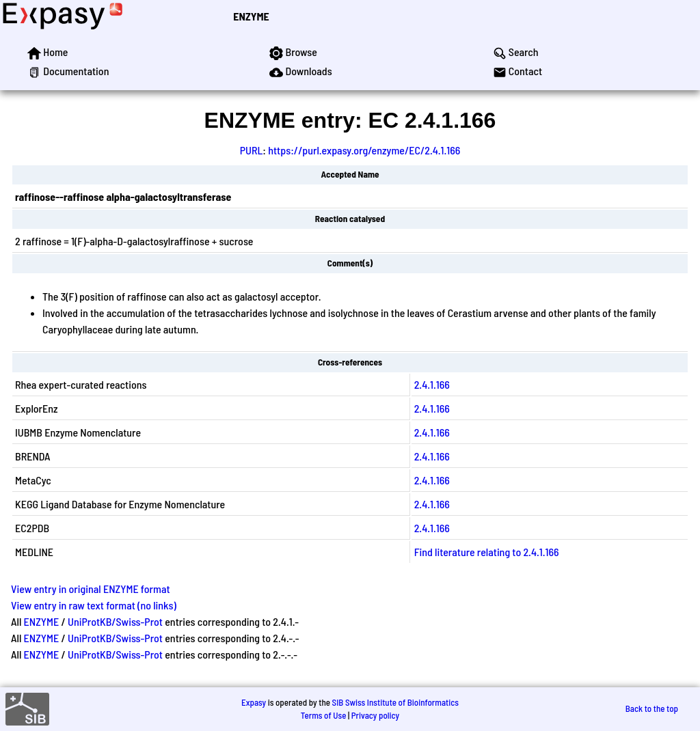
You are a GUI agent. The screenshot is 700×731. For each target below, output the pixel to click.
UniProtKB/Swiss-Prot (115, 621)
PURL (252, 150)
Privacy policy (375, 715)
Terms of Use (324, 715)
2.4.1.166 (432, 384)
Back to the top (652, 708)
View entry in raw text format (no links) (94, 605)
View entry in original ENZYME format (91, 589)
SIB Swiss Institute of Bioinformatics (395, 702)
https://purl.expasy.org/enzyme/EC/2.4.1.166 (364, 150)
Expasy (254, 702)
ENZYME (251, 16)
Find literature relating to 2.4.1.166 (487, 552)
